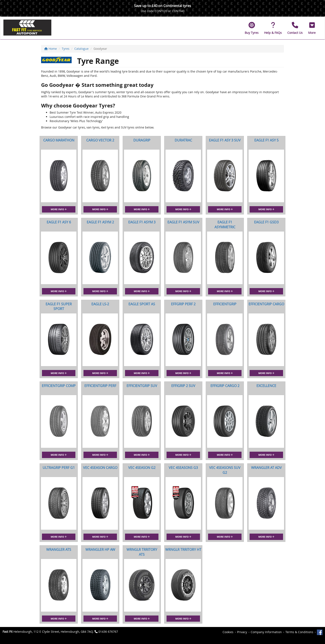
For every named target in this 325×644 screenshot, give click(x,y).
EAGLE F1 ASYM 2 (100, 222)
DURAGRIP (142, 140)
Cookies (228, 632)
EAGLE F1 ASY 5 (266, 140)
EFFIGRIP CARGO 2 (225, 386)
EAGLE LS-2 (100, 304)
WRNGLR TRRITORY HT (183, 550)
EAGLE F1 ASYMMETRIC (225, 225)
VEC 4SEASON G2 (142, 468)
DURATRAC (183, 140)
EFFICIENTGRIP (225, 304)
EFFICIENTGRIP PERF (100, 386)
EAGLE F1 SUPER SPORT (59, 306)
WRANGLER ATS (59, 550)
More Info (59, 209)
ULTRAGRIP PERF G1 (59, 468)
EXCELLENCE (266, 386)
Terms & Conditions (299, 632)
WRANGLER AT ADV (266, 468)
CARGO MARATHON (59, 140)
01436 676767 (108, 632)
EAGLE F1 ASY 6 (59, 222)
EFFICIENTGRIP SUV (142, 386)
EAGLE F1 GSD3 (266, 222)
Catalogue (81, 49)
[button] (312, 28)
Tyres (66, 49)
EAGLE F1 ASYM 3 (142, 222)
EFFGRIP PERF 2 (183, 304)
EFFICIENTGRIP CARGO (266, 304)
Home (51, 49)
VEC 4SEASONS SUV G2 (225, 470)
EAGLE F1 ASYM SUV (183, 222)
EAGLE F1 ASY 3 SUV (225, 140)
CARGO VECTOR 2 (100, 140)
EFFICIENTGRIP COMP (59, 386)
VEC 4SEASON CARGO (100, 468)
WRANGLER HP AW (100, 550)
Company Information (266, 632)
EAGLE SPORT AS (142, 304)
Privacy (242, 632)
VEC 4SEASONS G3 (183, 468)
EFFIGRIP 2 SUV (183, 386)
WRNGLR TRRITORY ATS (142, 552)
